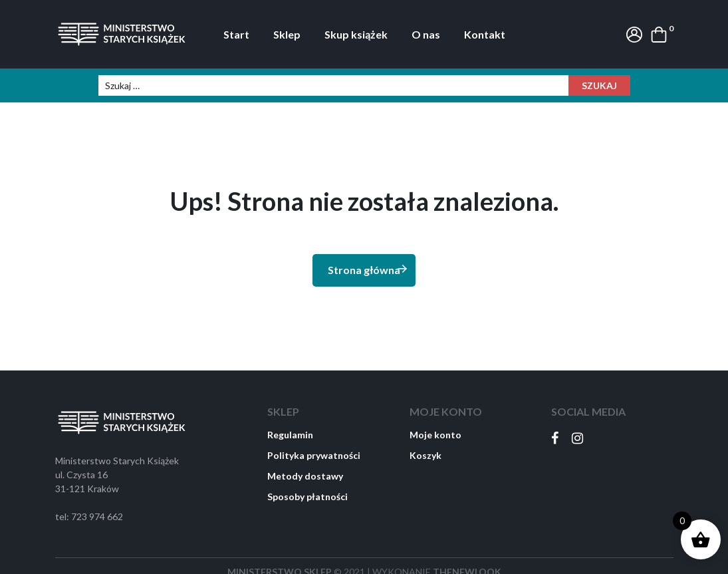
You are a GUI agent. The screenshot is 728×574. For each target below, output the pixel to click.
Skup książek (356, 34)
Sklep (287, 34)
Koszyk (425, 455)
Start (236, 34)
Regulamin (290, 435)
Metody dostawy (305, 476)
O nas (426, 34)
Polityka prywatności (314, 455)
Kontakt (485, 34)
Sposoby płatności (307, 497)
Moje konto (435, 435)
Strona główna (368, 269)
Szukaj (599, 85)
